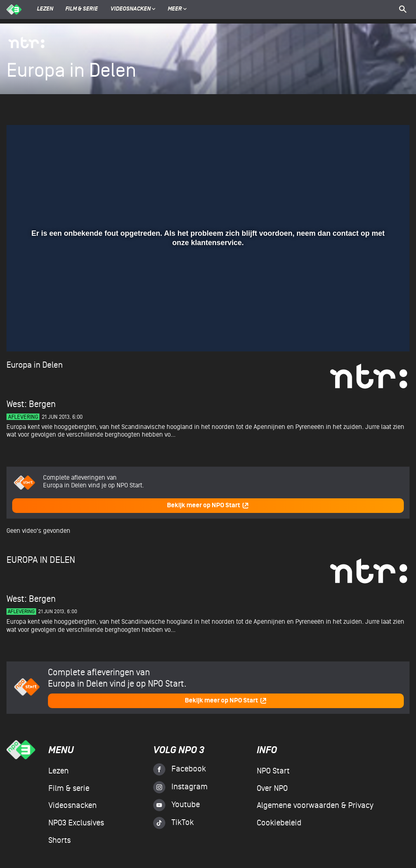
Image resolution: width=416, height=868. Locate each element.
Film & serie (82, 9)
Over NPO (272, 788)
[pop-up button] (377, 334)
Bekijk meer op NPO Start (208, 505)
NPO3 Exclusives (76, 823)
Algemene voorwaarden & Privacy (315, 806)
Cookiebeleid (279, 823)
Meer (177, 9)
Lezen (45, 9)
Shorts (60, 840)
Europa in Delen (35, 365)
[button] (23, 334)
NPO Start (273, 771)
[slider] (207, 317)
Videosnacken (131, 9)
